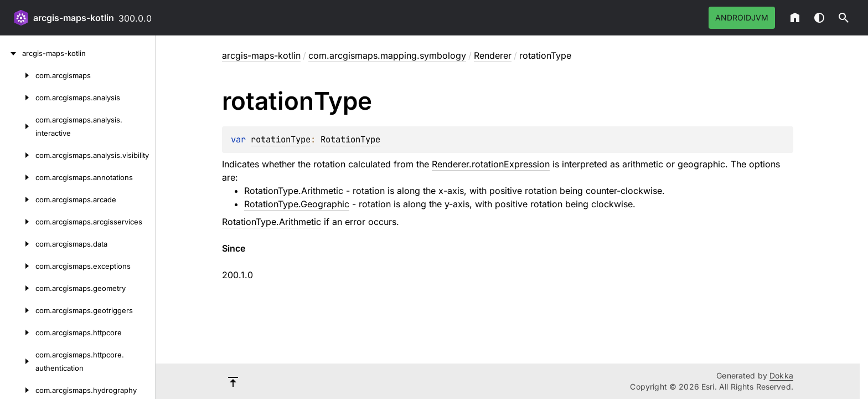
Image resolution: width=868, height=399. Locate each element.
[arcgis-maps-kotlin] (11, 53)
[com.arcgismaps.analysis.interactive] (18, 126)
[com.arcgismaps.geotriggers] (18, 310)
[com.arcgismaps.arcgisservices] (18, 222)
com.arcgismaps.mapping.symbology (387, 55)
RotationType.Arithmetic (294, 191)
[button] (844, 18)
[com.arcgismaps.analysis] (18, 98)
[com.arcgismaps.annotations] (18, 177)
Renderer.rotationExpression (491, 164)
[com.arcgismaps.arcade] (18, 199)
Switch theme (819, 18)
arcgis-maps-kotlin (74, 18)
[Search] (844, 18)
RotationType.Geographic (297, 204)
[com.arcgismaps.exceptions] (18, 266)
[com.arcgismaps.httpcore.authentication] (18, 361)
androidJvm (742, 17)
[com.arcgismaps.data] (18, 244)
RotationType (350, 139)
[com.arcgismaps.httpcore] (18, 332)
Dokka (781, 375)
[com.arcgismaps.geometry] (18, 288)
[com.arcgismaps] (18, 75)
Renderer (493, 55)
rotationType (281, 139)
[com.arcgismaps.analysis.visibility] (18, 155)
